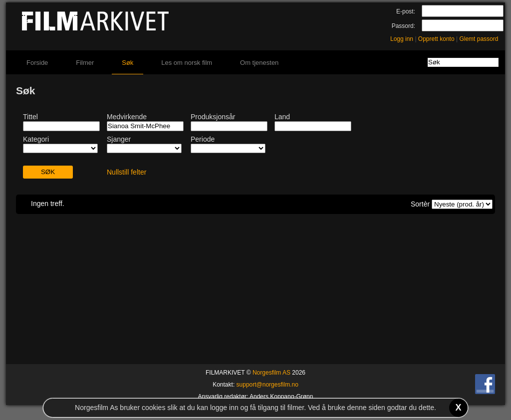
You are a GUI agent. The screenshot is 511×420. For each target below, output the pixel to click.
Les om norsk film (187, 63)
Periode (203, 139)
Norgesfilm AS (271, 373)
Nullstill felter (127, 172)
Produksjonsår (213, 117)
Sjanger (119, 139)
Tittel (30, 117)
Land (282, 117)
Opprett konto (436, 39)
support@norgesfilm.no (267, 385)
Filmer (85, 63)
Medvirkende (127, 117)
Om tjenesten (259, 63)
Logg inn (402, 39)
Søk (128, 63)
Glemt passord (479, 39)
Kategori (36, 139)
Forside (37, 63)
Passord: (403, 26)
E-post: (406, 11)
